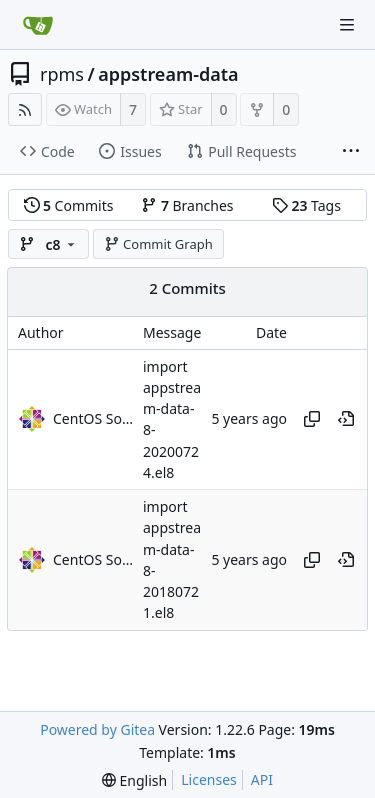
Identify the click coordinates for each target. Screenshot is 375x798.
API (262, 779)
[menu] (134, 780)
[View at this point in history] (346, 419)
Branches (187, 205)
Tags (306, 205)
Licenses (209, 779)
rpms (62, 74)
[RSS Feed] (25, 109)
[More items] (351, 152)
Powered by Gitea (97, 729)
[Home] (38, 25)
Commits (69, 205)
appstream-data (168, 74)
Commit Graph (158, 244)
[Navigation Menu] (347, 25)
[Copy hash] (312, 419)
